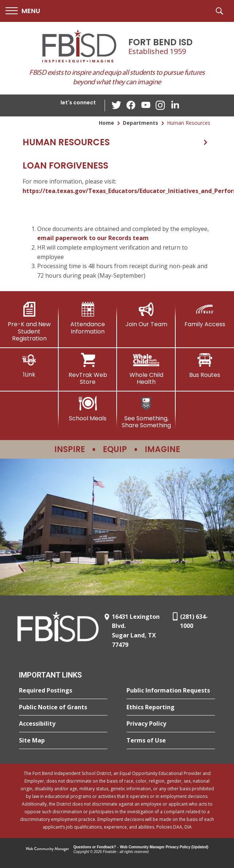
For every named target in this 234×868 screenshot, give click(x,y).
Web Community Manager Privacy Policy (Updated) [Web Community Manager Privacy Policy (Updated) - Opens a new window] (164, 847)
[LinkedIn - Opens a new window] (175, 105)
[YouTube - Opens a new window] (146, 105)
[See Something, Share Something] (146, 412)
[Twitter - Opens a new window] (117, 105)
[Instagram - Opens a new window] (160, 106)
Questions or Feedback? (95, 847)
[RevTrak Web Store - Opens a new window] (88, 369)
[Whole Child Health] (146, 369)
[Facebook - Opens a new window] (131, 105)
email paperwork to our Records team (93, 238)
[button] (23, 11)
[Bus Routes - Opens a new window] (205, 366)
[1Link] (29, 365)
